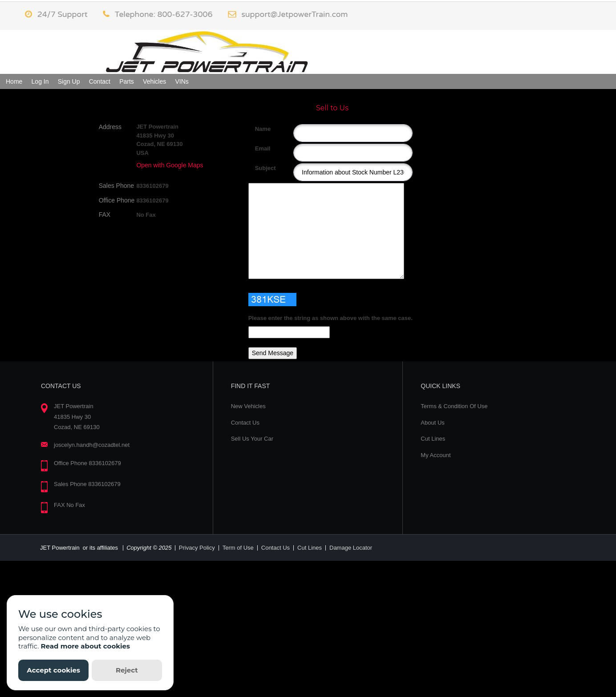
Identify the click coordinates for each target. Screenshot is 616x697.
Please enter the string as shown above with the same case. (330, 318)
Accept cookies (53, 670)
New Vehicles (248, 406)
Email (258, 148)
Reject (127, 670)
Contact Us (245, 423)
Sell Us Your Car (252, 439)
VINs (182, 81)
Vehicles (154, 81)
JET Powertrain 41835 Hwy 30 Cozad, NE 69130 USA (159, 140)
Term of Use (238, 548)
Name (258, 129)
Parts (127, 81)
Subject (258, 168)
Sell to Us (332, 108)
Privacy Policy (197, 548)
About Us (432, 423)
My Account (436, 455)
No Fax (146, 215)
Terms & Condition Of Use (454, 406)
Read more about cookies (85, 646)
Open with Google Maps (170, 165)
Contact (100, 81)
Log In (40, 81)
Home (14, 81)
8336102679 (152, 186)
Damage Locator (351, 548)
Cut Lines (433, 439)
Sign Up (69, 81)
